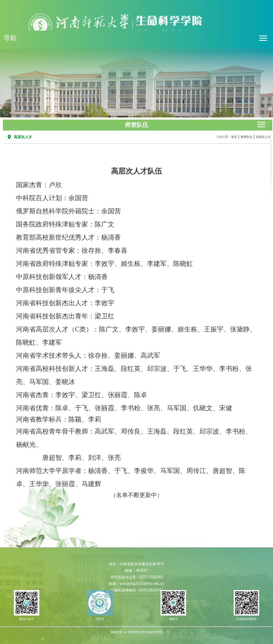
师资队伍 (246, 137)
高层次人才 (263, 137)
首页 (234, 137)
